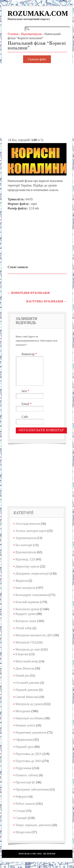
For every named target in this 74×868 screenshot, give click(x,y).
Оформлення (24, 740)
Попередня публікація (29, 293)
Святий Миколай (27, 697)
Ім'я (26, 391)
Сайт (25, 417)
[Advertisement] (37, 101)
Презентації (23, 782)
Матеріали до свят (28, 649)
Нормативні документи (31, 732)
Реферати (22, 797)
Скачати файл (37, 59)
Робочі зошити (25, 804)
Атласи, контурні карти (31, 531)
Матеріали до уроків (29, 704)
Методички (23, 711)
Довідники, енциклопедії (32, 573)
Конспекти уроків (27, 609)
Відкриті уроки (26, 614)
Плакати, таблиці (27, 775)
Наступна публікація (46, 302)
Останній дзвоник (27, 683)
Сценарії (21, 818)
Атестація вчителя (28, 524)
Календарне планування (31, 595)
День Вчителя (25, 668)
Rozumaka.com (38, 14)
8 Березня (22, 654)
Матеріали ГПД (26, 642)
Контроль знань (26, 621)
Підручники (23, 768)
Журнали (22, 581)
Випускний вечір (27, 661)
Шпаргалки (23, 832)
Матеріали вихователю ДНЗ (34, 635)
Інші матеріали (25, 588)
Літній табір (24, 628)
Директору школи (27, 566)
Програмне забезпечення (32, 789)
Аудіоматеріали (26, 538)
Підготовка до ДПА (29, 754)
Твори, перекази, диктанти (33, 825)
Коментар (30, 354)
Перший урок (24, 747)
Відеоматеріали (26, 552)
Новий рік (22, 676)
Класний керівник (27, 602)
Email (27, 404)
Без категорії (24, 545)
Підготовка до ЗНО (28, 761)
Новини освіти (25, 725)
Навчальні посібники (30, 718)
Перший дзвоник (27, 690)
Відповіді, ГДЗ (25, 559)
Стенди (20, 811)
